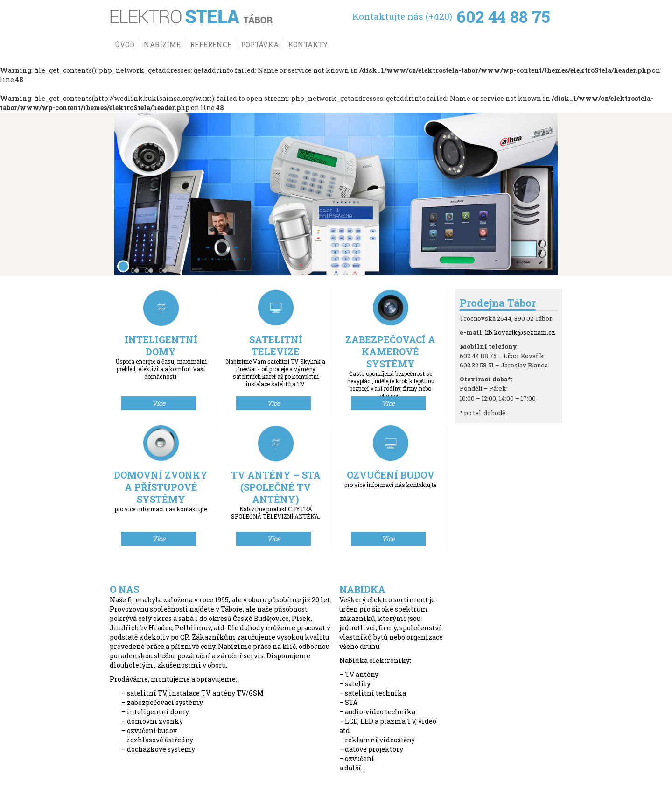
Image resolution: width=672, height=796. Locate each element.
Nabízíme (162, 44)
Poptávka (260, 44)
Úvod (124, 44)
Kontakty (308, 44)
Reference (211, 44)
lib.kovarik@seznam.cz (520, 332)
